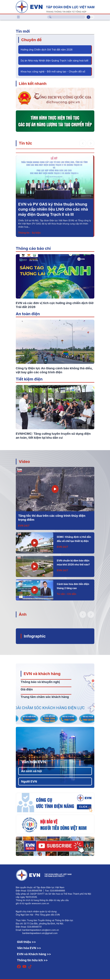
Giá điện (27, 689)
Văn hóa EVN (34, 762)
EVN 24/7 (24, 526)
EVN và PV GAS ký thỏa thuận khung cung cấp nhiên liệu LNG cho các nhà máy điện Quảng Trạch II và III (53, 209)
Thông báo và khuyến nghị (40, 682)
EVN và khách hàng (42, 674)
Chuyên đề (31, 40)
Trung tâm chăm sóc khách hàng (45, 697)
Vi (88, 17)
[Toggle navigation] (18, 17)
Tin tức (25, 143)
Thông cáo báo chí (33, 248)
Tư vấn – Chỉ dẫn (67, 594)
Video (24, 461)
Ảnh (23, 614)
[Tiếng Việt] (55, 7)
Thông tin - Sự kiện (29, 233)
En (92, 17)
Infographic (35, 636)
